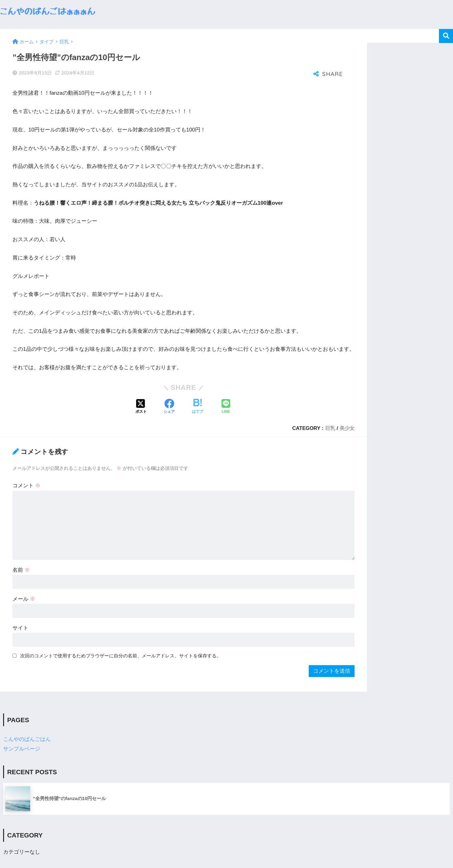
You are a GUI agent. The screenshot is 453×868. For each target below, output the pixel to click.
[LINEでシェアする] (226, 407)
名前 (21, 570)
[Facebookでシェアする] (169, 407)
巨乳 (330, 428)
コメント (26, 486)
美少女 (347, 428)
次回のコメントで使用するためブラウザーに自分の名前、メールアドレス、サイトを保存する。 (121, 656)
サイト (20, 628)
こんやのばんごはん (27, 739)
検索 (446, 36)
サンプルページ (22, 749)
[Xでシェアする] (141, 407)
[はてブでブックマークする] (198, 407)
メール (24, 599)
